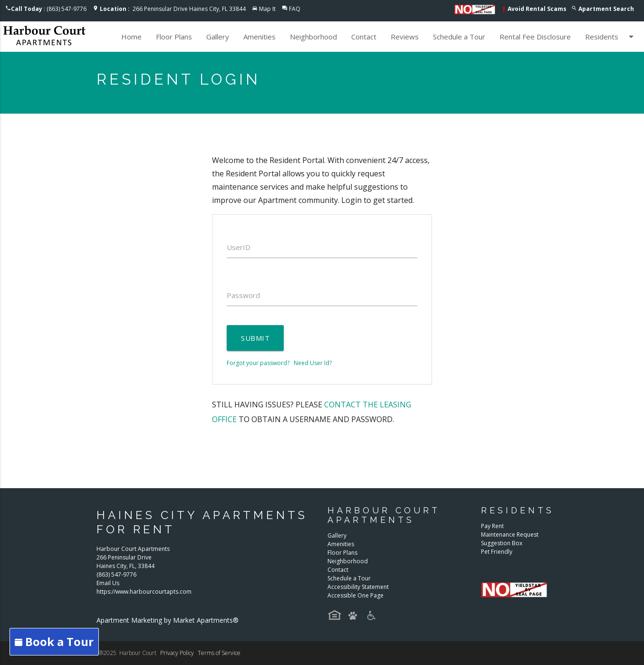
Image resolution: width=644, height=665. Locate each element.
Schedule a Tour (459, 37)
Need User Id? (313, 363)
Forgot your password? (258, 363)
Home (131, 37)
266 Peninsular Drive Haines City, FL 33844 (173, 9)
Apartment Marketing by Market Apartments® (168, 620)
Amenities (260, 37)
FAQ (295, 9)
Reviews (405, 37)
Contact (364, 37)
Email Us (108, 583)
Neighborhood (313, 37)
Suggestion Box (502, 543)
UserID (239, 247)
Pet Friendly (497, 552)
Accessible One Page (356, 595)
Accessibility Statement (358, 587)
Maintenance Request (510, 535)
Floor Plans (174, 37)
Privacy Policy (177, 653)
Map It (267, 9)
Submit (255, 338)
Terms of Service (219, 653)
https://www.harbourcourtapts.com (144, 592)
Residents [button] (611, 37)
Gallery (218, 37)
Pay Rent (492, 526)
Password (243, 295)
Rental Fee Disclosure (535, 37)
